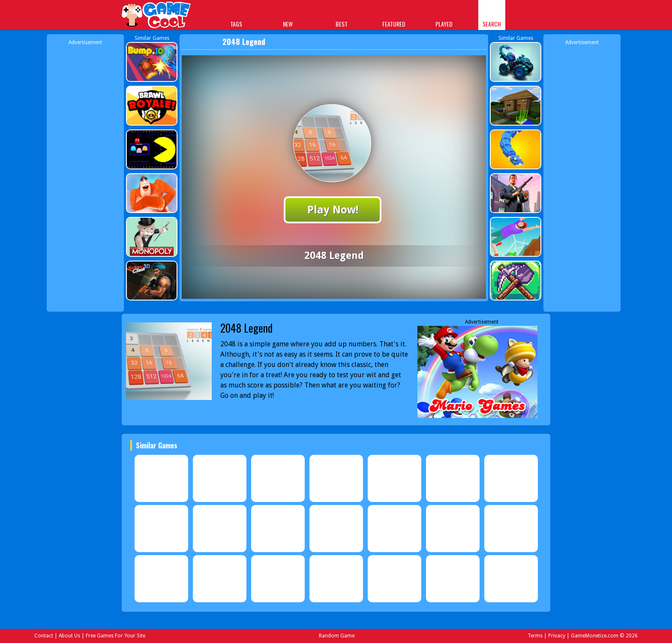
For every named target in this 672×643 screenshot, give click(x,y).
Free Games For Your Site (115, 636)
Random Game (337, 636)
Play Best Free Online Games (157, 16)
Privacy (557, 636)
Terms (535, 636)
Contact (44, 636)
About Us (69, 636)
